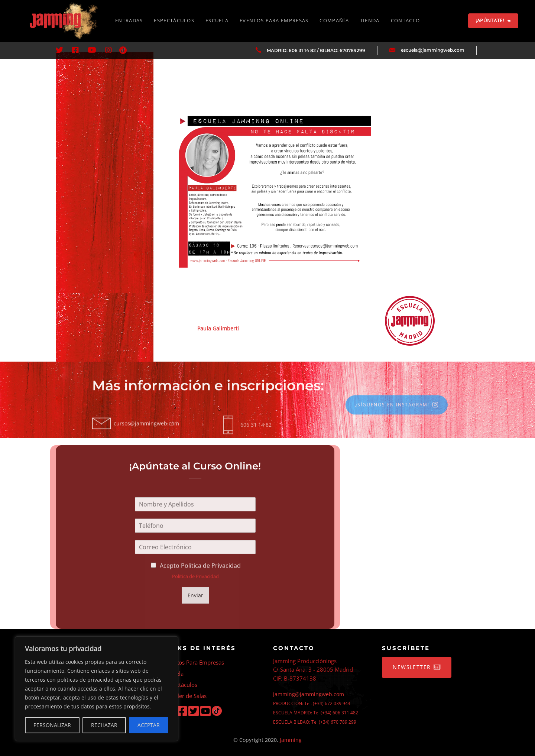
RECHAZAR (104, 725)
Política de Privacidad (195, 582)
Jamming (291, 740)
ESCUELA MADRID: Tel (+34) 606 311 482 (316, 713)
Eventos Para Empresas (194, 662)
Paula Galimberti (218, 328)
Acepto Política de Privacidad (200, 573)
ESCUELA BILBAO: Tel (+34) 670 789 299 (315, 722)
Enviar (195, 599)
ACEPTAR (149, 725)
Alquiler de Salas (186, 696)
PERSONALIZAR (52, 725)
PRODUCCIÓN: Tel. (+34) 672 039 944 (312, 703)
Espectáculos (181, 685)
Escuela (174, 673)
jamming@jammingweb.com (309, 694)
